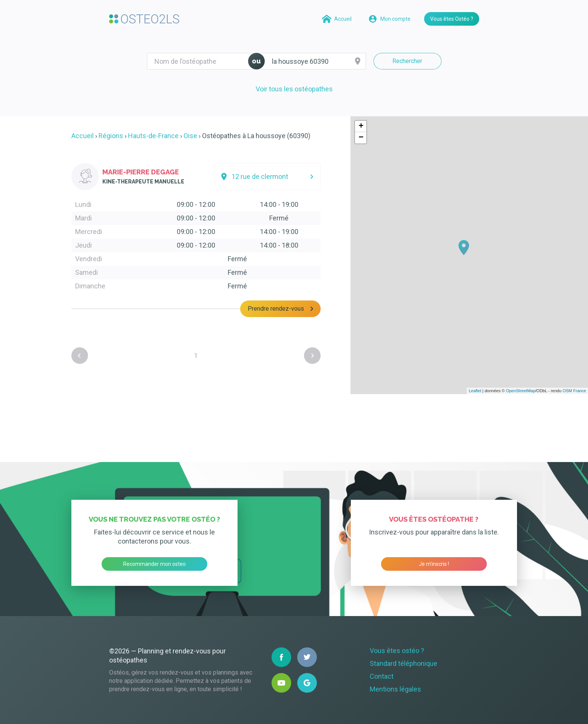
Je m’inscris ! (434, 564)
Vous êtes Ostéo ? (452, 19)
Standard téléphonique (404, 663)
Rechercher (407, 61)
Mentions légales (395, 689)
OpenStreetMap (521, 391)
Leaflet (475, 391)
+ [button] (361, 126)
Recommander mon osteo (154, 564)
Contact (382, 676)
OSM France (574, 391)
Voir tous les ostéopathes (294, 89)
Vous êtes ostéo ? (397, 651)
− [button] (361, 138)
